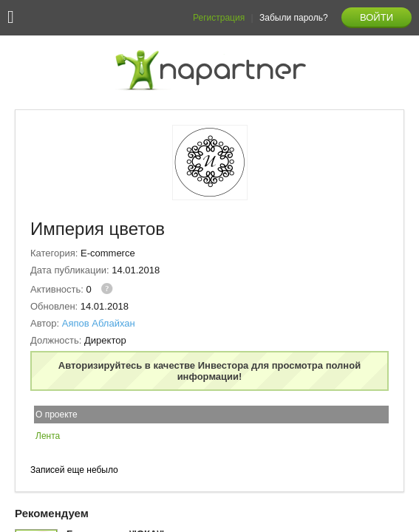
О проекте (57, 415)
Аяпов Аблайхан (99, 323)
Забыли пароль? (294, 18)
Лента (48, 436)
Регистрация (219, 18)
